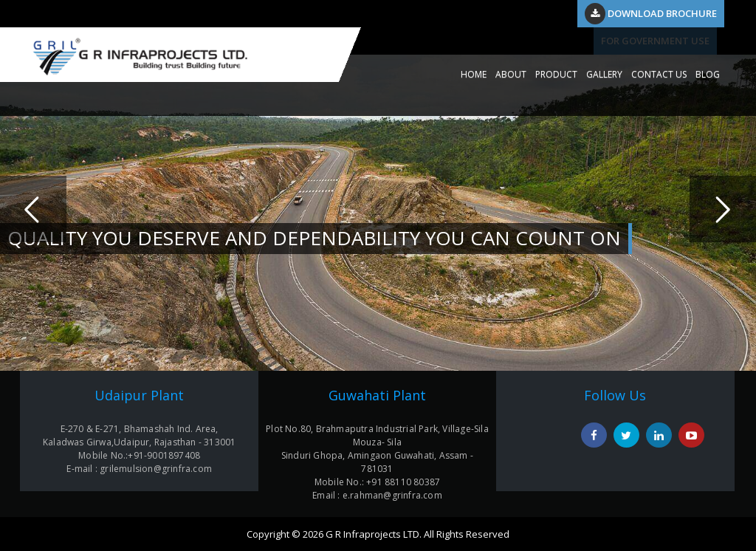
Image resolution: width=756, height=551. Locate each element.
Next (723, 209)
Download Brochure (651, 13)
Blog (708, 74)
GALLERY (604, 74)
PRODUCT (556, 74)
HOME (474, 74)
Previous (33, 209)
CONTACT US (659, 74)
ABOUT (511, 74)
